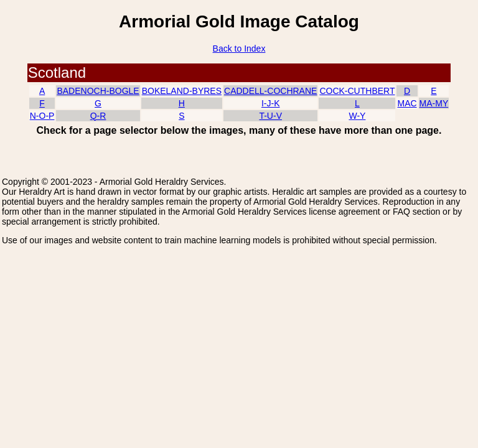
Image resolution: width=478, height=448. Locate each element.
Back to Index (239, 49)
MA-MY (434, 103)
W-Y (357, 116)
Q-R (98, 116)
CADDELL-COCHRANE (270, 91)
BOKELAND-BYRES (182, 91)
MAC (407, 103)
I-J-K (271, 103)
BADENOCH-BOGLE (98, 91)
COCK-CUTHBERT (357, 91)
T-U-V (270, 116)
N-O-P (42, 116)
